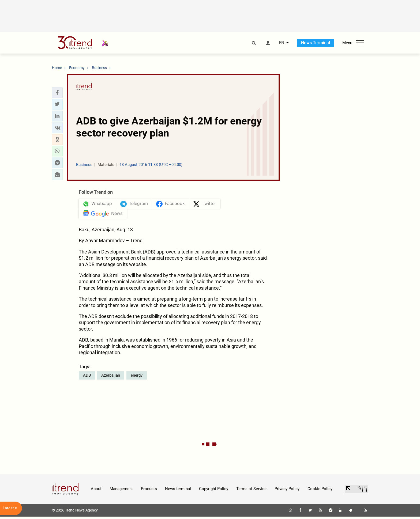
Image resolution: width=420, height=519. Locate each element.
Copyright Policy (214, 491)
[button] (57, 93)
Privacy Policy (287, 491)
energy (137, 377)
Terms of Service (251, 491)
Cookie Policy (320, 491)
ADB (87, 377)
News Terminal (316, 43)
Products (149, 491)
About (96, 491)
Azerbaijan (111, 377)
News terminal (178, 491)
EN (282, 43)
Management (121, 491)
